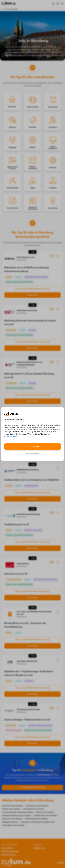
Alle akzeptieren (32, 447)
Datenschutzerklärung (11, 436)
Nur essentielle (33, 454)
